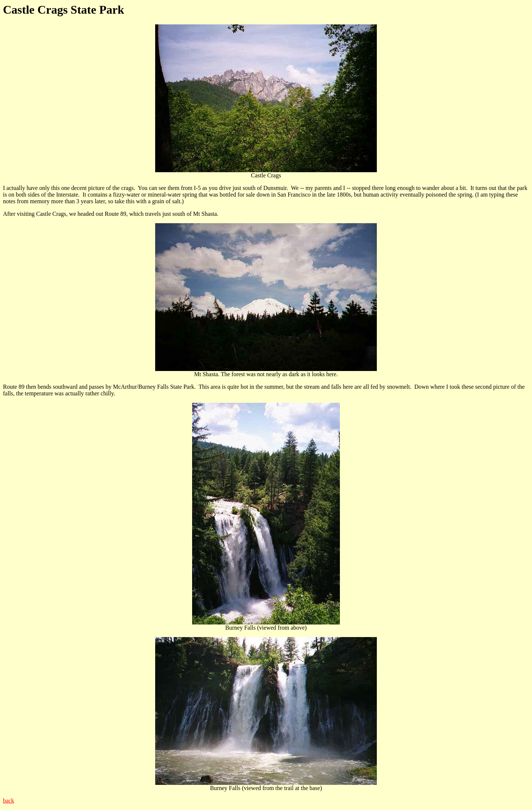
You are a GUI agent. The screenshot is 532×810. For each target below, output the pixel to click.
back (8, 801)
